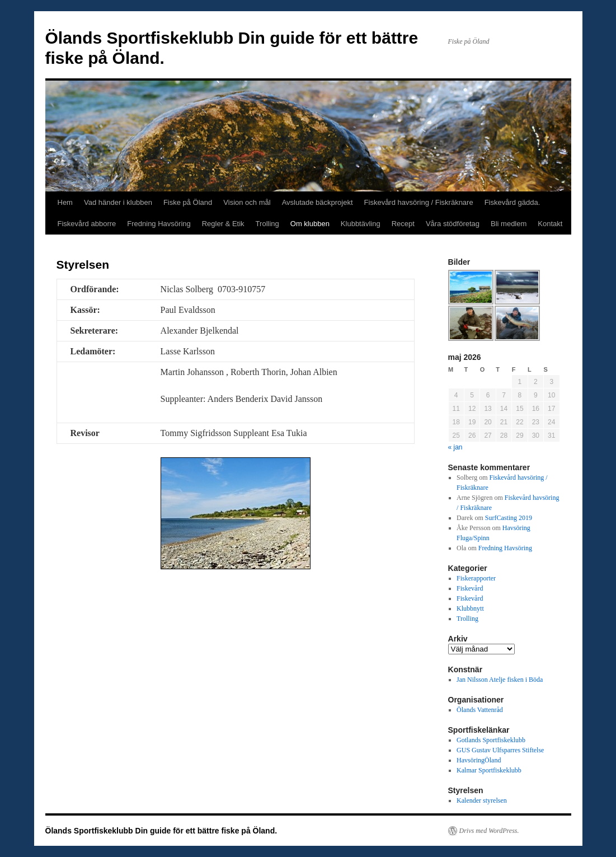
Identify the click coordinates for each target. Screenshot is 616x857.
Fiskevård (470, 588)
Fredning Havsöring (159, 224)
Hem (65, 202)
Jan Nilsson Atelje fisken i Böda (500, 680)
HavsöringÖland (479, 760)
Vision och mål (247, 202)
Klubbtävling (361, 224)
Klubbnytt (470, 608)
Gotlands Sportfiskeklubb (491, 740)
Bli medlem (509, 224)
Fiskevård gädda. (512, 202)
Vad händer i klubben (118, 202)
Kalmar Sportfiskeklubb (489, 770)
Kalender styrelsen (482, 800)
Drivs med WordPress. (489, 831)
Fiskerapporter (476, 578)
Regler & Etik (223, 224)
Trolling (267, 224)
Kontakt (550, 224)
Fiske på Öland (188, 202)
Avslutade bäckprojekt (318, 202)
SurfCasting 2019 (509, 518)
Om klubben (310, 224)
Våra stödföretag (453, 224)
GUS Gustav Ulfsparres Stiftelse (500, 750)
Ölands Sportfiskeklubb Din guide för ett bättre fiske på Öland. (161, 831)
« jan (455, 447)
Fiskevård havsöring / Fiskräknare (419, 202)
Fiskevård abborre (87, 224)
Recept (403, 224)
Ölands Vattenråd (480, 710)
